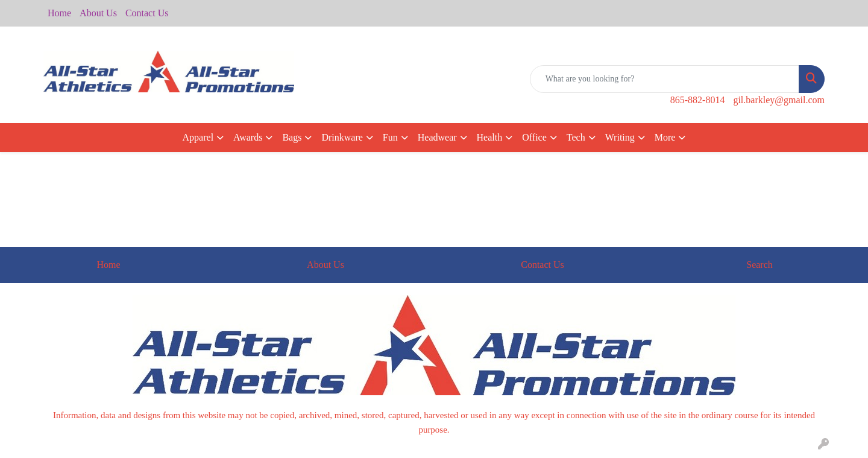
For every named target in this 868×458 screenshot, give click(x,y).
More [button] (665, 137)
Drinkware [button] (342, 137)
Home (59, 13)
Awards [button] (248, 137)
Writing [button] (620, 137)
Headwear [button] (437, 137)
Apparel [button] (198, 137)
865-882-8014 (698, 100)
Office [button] (534, 137)
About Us (98, 13)
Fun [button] (390, 137)
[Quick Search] (665, 79)
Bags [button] (292, 137)
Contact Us (147, 13)
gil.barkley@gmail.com (779, 100)
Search (759, 265)
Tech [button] (576, 137)
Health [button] (490, 137)
